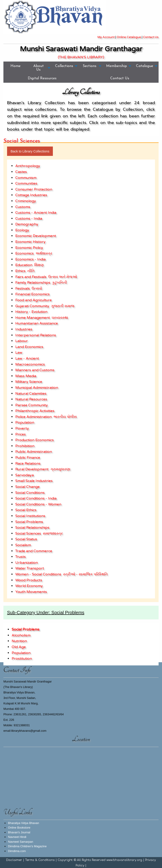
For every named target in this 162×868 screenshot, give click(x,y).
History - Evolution (31, 312)
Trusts (21, 557)
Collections (64, 66)
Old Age (19, 647)
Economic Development (36, 236)
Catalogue (145, 66)
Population (25, 422)
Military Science (29, 382)
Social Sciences (28, 533)
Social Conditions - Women (38, 504)
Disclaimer (14, 860)
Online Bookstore (19, 828)
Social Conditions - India (36, 498)
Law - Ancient (27, 358)
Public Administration (34, 452)
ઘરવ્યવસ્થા (60, 318)
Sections (90, 66)
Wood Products (29, 580)
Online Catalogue (129, 37)
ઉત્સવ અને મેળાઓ (63, 277)
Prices (21, 434)
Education (24, 265)
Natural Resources (31, 399)
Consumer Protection (34, 189)
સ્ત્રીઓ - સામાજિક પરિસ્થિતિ (85, 574)
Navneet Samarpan (21, 842)
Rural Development (32, 469)
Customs (23, 207)
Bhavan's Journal (19, 832)
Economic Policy (29, 248)
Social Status (26, 539)
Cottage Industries (31, 195)
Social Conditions (30, 493)
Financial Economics (32, 294)
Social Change (27, 487)
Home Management (33, 318)
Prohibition (25, 446)
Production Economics (35, 440)
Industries (24, 329)
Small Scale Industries (34, 481)
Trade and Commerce (34, 551)
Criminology (26, 201)
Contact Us (151, 37)
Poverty (22, 428)
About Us (39, 68)
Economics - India (30, 259)
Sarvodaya (24, 475)
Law (19, 353)
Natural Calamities (31, 394)
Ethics (20, 271)
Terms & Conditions (40, 860)
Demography (27, 224)
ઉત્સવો (37, 288)
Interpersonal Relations (36, 335)
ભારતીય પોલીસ (65, 417)
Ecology (22, 230)
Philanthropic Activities (35, 411)
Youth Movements (31, 592)
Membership (117, 66)
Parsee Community (32, 405)
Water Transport (30, 568)
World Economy (29, 586)
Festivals (23, 288)
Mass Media (26, 376)
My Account (106, 37)
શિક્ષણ (39, 265)
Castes (21, 172)
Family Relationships (33, 283)
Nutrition (19, 641)
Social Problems (29, 522)
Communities (26, 183)
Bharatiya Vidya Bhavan (23, 823)
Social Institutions (30, 516)
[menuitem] (15, 68)
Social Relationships (32, 528)
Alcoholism (21, 635)
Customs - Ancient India (36, 213)
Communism (26, 178)
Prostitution (22, 659)
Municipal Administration (37, 388)
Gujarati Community (32, 306)
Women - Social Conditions (38, 574)
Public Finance (28, 458)
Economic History (30, 242)
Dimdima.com (17, 851)
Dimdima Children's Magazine (27, 846)
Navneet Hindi (17, 837)
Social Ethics (26, 510)
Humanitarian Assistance (37, 323)
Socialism (23, 545)
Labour (22, 341)
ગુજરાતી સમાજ (63, 306)
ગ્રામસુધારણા (60, 469)
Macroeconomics (30, 364)
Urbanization (27, 563)
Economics (24, 253)
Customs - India (29, 219)
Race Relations (28, 464)
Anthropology (28, 166)
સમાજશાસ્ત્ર (53, 533)
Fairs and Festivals (31, 277)
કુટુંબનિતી (60, 283)
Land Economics (29, 347)
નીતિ (31, 271)
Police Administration (33, 417)
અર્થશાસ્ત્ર (44, 253)
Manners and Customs (35, 370)
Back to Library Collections (30, 151)
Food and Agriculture (33, 300)
